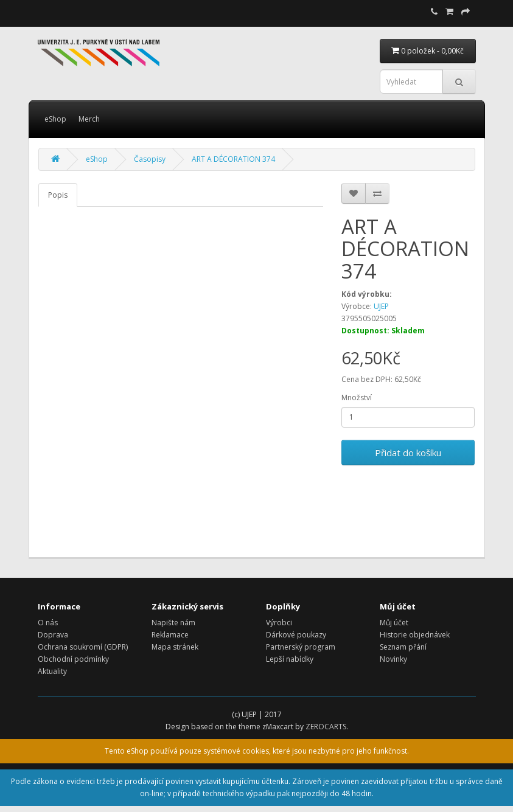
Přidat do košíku (408, 453)
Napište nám (173, 623)
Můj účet (394, 623)
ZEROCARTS (326, 727)
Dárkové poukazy (296, 635)
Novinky (393, 659)
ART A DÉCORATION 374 (233, 159)
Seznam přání (403, 647)
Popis (58, 195)
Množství (357, 397)
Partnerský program (301, 647)
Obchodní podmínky (73, 659)
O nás (48, 623)
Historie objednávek (415, 635)
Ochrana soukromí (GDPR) (83, 647)
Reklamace (170, 635)
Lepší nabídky (290, 659)
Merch (89, 119)
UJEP (381, 306)
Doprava (53, 635)
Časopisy (150, 159)
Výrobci (279, 623)
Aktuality (52, 671)
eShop (55, 119)
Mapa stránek (175, 647)
